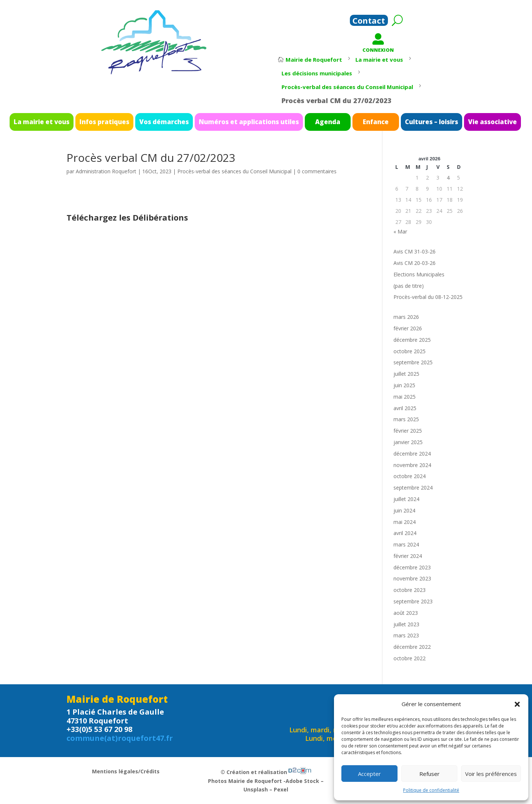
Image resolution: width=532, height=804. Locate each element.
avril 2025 (405, 408)
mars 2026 (406, 317)
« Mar (400, 231)
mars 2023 (406, 635)
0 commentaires (317, 171)
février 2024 (408, 556)
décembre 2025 (412, 340)
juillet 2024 (406, 499)
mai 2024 (405, 522)
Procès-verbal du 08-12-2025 (428, 297)
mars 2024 (406, 544)
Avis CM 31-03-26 (415, 251)
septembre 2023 (413, 601)
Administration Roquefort (106, 171)
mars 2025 (406, 419)
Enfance (344, 121)
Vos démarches (193, 121)
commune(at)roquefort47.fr (120, 738)
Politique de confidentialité (431, 790)
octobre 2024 (410, 476)
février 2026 (408, 328)
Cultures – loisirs (384, 121)
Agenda (310, 121)
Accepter (369, 774)
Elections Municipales (419, 274)
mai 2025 (405, 397)
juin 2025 (404, 385)
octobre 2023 (410, 590)
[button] (517, 704)
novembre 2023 (412, 578)
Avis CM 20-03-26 (415, 263)
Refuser (429, 774)
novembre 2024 (412, 465)
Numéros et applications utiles (254, 121)
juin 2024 (404, 510)
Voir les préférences (491, 774)
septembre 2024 (413, 488)
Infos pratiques (151, 121)
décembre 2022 (412, 647)
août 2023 (406, 613)
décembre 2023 (412, 567)
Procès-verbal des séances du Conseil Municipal (234, 171)
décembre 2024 (412, 454)
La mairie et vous (106, 121)
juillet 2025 (406, 374)
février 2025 (408, 431)
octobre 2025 (410, 351)
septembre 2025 (413, 362)
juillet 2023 (406, 624)
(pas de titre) (409, 286)
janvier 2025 (408, 442)
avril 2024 (405, 533)
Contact (369, 22)
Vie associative (427, 121)
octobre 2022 (410, 658)
